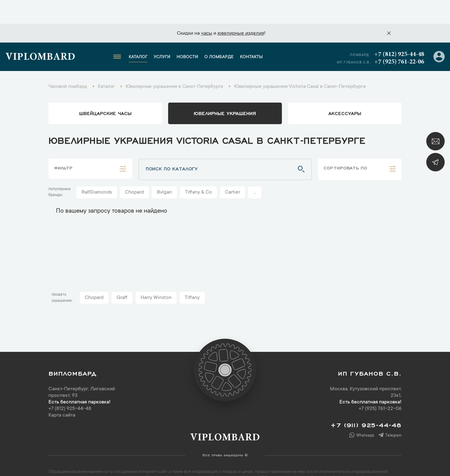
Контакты (254, 36)
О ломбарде (222, 36)
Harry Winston (156, 278)
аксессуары (345, 93)
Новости (190, 36)
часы (207, 10)
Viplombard (43, 36)
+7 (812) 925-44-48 (398, 33)
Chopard (134, 173)
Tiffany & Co (198, 173)
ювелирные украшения (225, 93)
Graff (122, 278)
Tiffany (192, 278)
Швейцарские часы (105, 93)
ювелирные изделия (241, 10)
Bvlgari (164, 173)
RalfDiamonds (97, 173)
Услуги (165, 36)
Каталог (141, 36)
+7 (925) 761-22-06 (398, 40)
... (255, 173)
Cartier (232, 173)
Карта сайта (62, 396)
